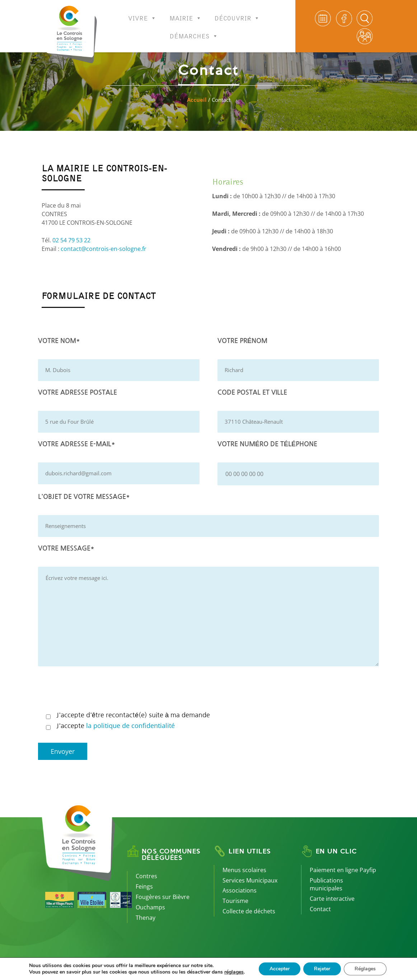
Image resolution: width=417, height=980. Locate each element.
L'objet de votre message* (84, 497)
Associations (240, 890)
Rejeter (322, 969)
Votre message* (66, 548)
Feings (144, 886)
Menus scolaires (244, 870)
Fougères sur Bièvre (163, 897)
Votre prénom (242, 341)
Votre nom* (59, 341)
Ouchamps (150, 907)
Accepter (280, 969)
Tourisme (235, 901)
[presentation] (93, 690)
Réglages (365, 969)
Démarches (194, 31)
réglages (234, 972)
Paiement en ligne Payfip (343, 870)
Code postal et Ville (252, 393)
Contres (146, 876)
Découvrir (237, 13)
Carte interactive (332, 899)
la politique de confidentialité (130, 726)
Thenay (146, 918)
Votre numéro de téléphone (267, 444)
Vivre (142, 13)
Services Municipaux (250, 880)
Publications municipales (326, 884)
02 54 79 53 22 (71, 240)
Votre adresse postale (78, 393)
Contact (320, 909)
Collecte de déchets (249, 911)
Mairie (186, 13)
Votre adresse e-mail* (77, 444)
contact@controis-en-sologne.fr (104, 249)
